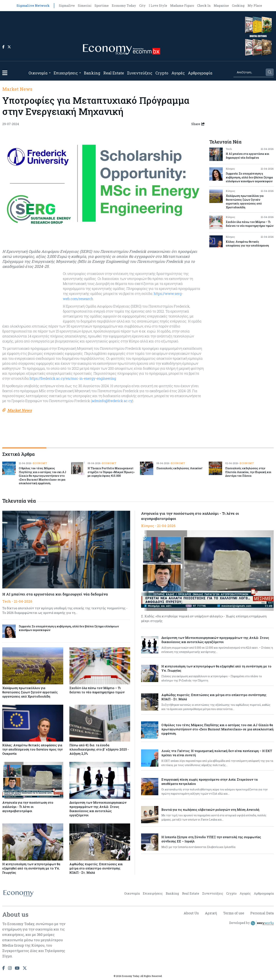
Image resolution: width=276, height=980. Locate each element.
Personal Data (262, 913)
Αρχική (210, 913)
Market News (17, 89)
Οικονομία (38, 73)
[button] (5, 73)
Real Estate (114, 73)
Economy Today (124, 5)
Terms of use (233, 913)
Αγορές (178, 73)
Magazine (221, 5)
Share (198, 124)
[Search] (249, 72)
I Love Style (158, 5)
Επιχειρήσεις (66, 73)
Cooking (238, 5)
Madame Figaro (182, 5)
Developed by (251, 923)
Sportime (102, 5)
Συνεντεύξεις (140, 73)
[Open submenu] (50, 73)
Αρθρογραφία (200, 73)
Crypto (162, 73)
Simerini (85, 5)
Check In (204, 5)
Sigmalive (67, 5)
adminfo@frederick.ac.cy (112, 400)
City (142, 5)
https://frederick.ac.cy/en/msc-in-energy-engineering (73, 378)
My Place (255, 5)
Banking (92, 73)
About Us (190, 913)
